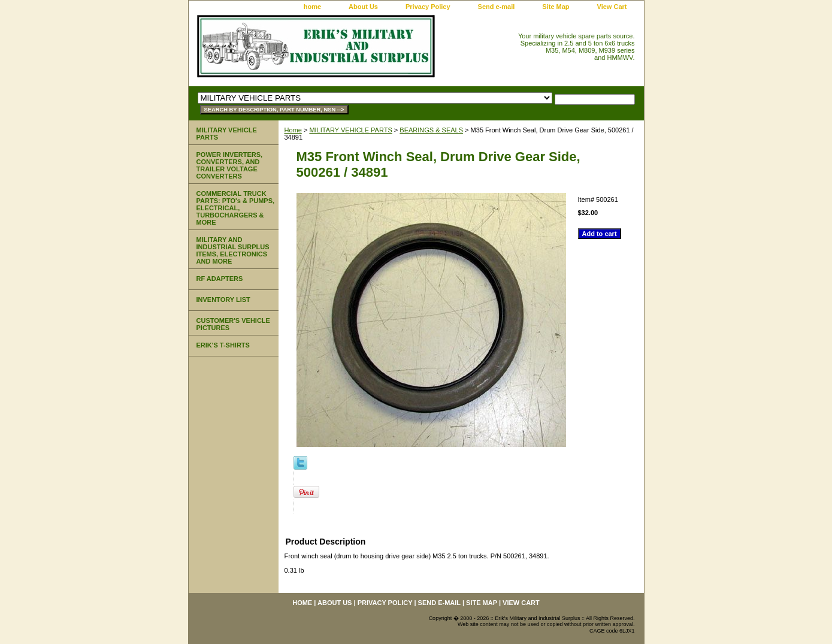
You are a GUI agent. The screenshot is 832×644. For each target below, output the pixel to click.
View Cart (612, 7)
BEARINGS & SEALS (431, 130)
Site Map (556, 7)
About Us (363, 7)
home (312, 7)
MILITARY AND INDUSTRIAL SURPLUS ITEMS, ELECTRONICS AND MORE (233, 250)
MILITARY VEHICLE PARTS (350, 130)
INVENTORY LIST (223, 300)
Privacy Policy (428, 7)
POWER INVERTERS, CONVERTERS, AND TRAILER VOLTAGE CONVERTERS (230, 165)
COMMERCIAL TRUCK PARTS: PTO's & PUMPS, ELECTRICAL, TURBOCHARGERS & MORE (236, 208)
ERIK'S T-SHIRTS (223, 345)
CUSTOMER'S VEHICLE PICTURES (233, 324)
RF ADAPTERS (220, 279)
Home (293, 130)
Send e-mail (497, 7)
